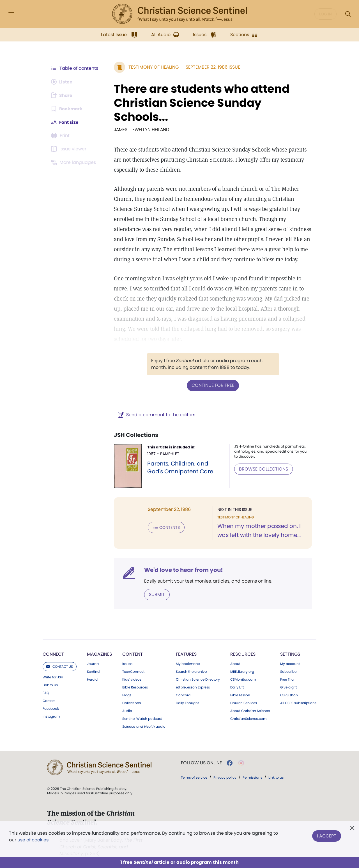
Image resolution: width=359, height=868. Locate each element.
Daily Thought (187, 703)
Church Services (244, 703)
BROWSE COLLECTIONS (263, 469)
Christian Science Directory (198, 679)
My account (290, 664)
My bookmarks (188, 664)
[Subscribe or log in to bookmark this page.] (67, 109)
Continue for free (212, 385)
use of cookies (33, 840)
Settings (290, 654)
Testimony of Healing (152, 67)
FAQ (46, 693)
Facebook (51, 708)
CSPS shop (289, 695)
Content (133, 654)
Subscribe (288, 671)
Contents (165, 527)
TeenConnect (133, 671)
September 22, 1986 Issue (212, 67)
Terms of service (194, 777)
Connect (53, 654)
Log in (325, 14)
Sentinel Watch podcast (142, 718)
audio (144, 726)
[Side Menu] (11, 14)
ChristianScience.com (248, 718)
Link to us (50, 685)
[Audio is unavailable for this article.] (62, 82)
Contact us (60, 666)
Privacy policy (225, 777)
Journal (93, 664)
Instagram (51, 716)
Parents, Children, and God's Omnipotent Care (179, 467)
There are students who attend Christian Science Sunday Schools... (201, 103)
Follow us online (201, 763)
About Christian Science (250, 711)
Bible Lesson (240, 695)
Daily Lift (237, 687)
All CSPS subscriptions (298, 703)
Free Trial (287, 679)
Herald (92, 679)
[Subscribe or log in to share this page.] (63, 95)
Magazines (99, 654)
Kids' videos (132, 679)
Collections (132, 703)
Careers (49, 701)
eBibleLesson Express (193, 687)
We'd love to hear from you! (182, 570)
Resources (243, 654)
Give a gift (288, 687)
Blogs (127, 695)
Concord (183, 695)
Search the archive (191, 671)
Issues (127, 664)
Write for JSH (53, 677)
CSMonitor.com (243, 679)
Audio (127, 711)
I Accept (327, 835)
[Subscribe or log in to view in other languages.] (74, 162)
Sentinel (94, 671)
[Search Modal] (348, 14)
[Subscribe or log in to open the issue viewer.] (70, 149)
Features (186, 654)
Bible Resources (135, 687)
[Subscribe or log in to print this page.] (61, 136)
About (235, 664)
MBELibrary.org (242, 671)
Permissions (252, 777)
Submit (156, 594)
